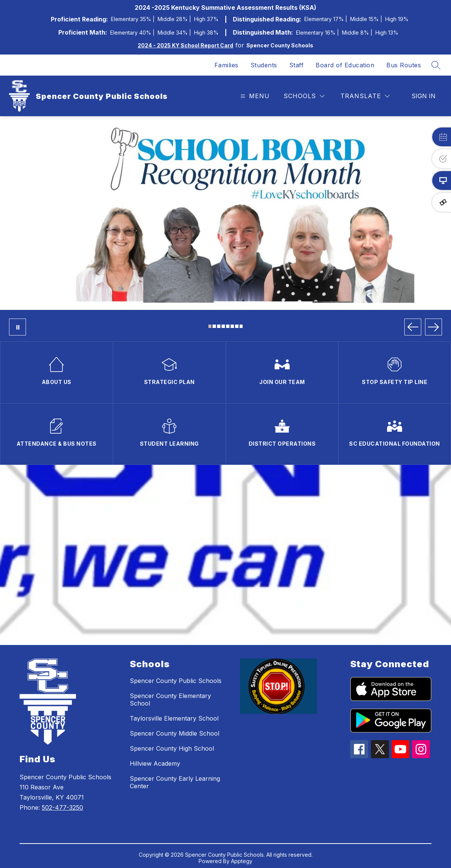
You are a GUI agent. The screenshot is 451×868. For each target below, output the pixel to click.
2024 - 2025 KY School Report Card (185, 45)
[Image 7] (237, 326)
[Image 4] (223, 326)
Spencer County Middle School (175, 733)
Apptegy (242, 861)
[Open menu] (254, 96)
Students (264, 65)
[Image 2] (214, 326)
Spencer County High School (172, 748)
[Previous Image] (413, 327)
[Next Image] (434, 327)
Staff (297, 65)
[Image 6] (232, 326)
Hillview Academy (155, 763)
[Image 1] (210, 326)
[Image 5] (228, 326)
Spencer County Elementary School (170, 700)
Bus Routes (404, 65)
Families (226, 65)
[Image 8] (241, 326)
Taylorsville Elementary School (174, 718)
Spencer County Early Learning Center (175, 782)
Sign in (424, 96)
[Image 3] (219, 326)
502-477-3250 (62, 807)
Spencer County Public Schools (176, 681)
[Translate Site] (365, 96)
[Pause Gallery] (17, 327)
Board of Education (345, 65)
